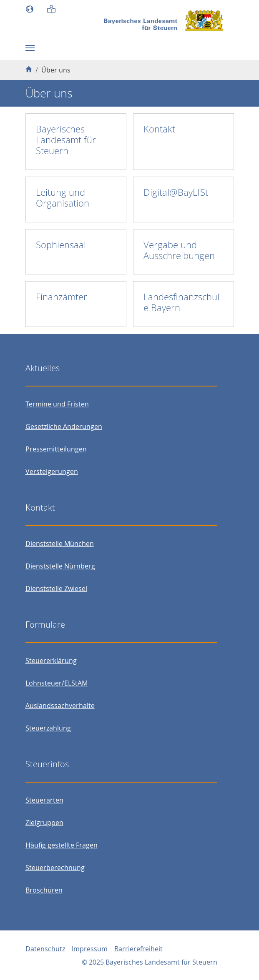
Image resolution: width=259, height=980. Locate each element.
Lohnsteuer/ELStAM (57, 683)
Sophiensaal (61, 245)
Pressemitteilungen (56, 449)
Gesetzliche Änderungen (64, 426)
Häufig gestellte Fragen (62, 845)
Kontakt (159, 129)
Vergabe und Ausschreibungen (179, 250)
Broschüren (44, 890)
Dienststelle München (60, 544)
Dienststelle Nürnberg (60, 566)
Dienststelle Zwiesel (56, 588)
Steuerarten (44, 800)
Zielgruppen (44, 823)
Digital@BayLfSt (176, 192)
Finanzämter (62, 297)
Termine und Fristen (57, 404)
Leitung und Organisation (63, 198)
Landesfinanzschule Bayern (181, 302)
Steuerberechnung (55, 868)
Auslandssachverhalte (60, 706)
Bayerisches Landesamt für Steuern (66, 140)
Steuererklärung (51, 661)
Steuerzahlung (48, 728)
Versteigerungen (52, 471)
